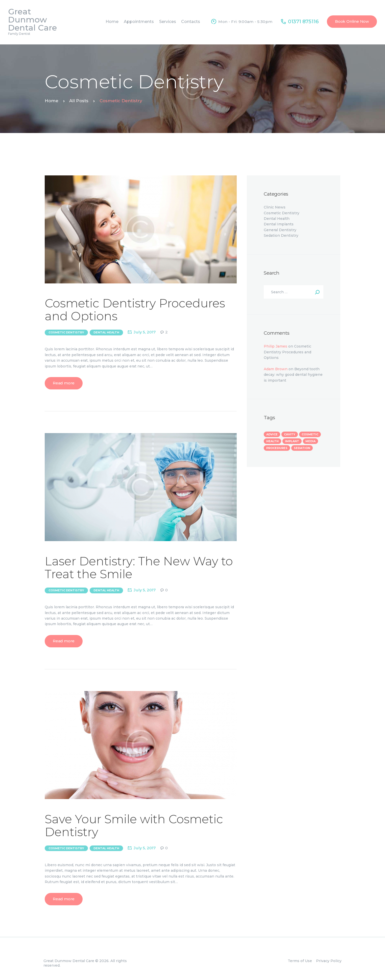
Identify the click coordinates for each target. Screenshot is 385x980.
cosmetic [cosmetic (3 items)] (310, 434)
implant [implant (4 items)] (292, 441)
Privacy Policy (329, 961)
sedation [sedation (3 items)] (302, 448)
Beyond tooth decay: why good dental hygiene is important (293, 375)
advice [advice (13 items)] (272, 434)
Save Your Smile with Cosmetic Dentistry (134, 826)
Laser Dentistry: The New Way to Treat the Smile (139, 568)
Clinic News (275, 207)
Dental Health (106, 332)
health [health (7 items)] (272, 441)
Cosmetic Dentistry (66, 332)
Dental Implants (279, 224)
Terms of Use (300, 961)
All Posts (79, 101)
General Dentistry (280, 230)
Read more (64, 383)
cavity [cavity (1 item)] (290, 434)
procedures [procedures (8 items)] (277, 448)
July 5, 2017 (145, 332)
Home (52, 101)
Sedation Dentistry (281, 235)
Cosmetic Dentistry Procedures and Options (135, 310)
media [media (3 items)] (310, 441)
